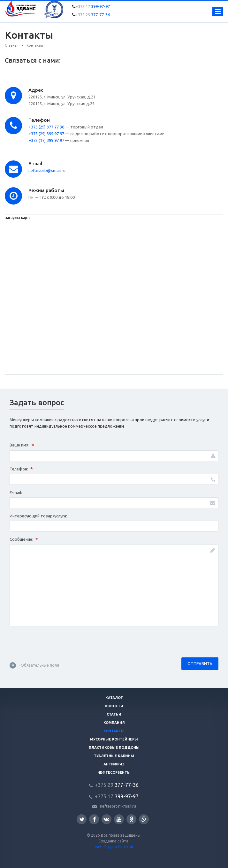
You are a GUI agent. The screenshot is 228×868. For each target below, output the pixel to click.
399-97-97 (93, 6)
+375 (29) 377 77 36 (46, 127)
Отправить (200, 663)
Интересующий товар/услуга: (38, 516)
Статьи (114, 714)
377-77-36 (93, 15)
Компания (114, 723)
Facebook (95, 819)
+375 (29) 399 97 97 (46, 134)
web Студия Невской (114, 847)
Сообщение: (24, 540)
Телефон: (21, 469)
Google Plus (144, 819)
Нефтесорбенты (114, 772)
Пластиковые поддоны (114, 748)
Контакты (114, 731)
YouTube (119, 819)
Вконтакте (106, 819)
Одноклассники (132, 819)
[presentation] (58, 643)
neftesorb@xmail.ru (47, 170)
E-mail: (16, 492)
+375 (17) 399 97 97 (46, 140)
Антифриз (114, 764)
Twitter (82, 819)
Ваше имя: (22, 446)
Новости (114, 706)
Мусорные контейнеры (114, 739)
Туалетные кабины (114, 756)
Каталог (114, 698)
